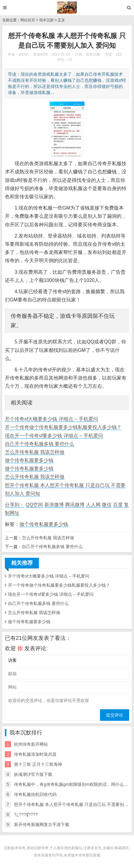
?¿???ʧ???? (26, 814)
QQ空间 (34, 505)
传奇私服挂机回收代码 (35, 794)
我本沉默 (46, 20)
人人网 (93, 505)
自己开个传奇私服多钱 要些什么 (40, 444)
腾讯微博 (75, 505)
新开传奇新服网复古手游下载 (42, 825)
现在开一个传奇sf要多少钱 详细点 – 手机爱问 (54, 436)
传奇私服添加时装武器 (35, 754)
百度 (118, 505)
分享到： (15, 505)
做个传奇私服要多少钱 (29, 460)
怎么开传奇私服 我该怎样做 (35, 452)
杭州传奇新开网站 (31, 744)
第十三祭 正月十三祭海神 (38, 764)
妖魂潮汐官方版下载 (33, 774)
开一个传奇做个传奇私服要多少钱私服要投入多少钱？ (63, 427)
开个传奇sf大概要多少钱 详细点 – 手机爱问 (52, 419)
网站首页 (28, 20)
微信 (107, 505)
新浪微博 (54, 505)
